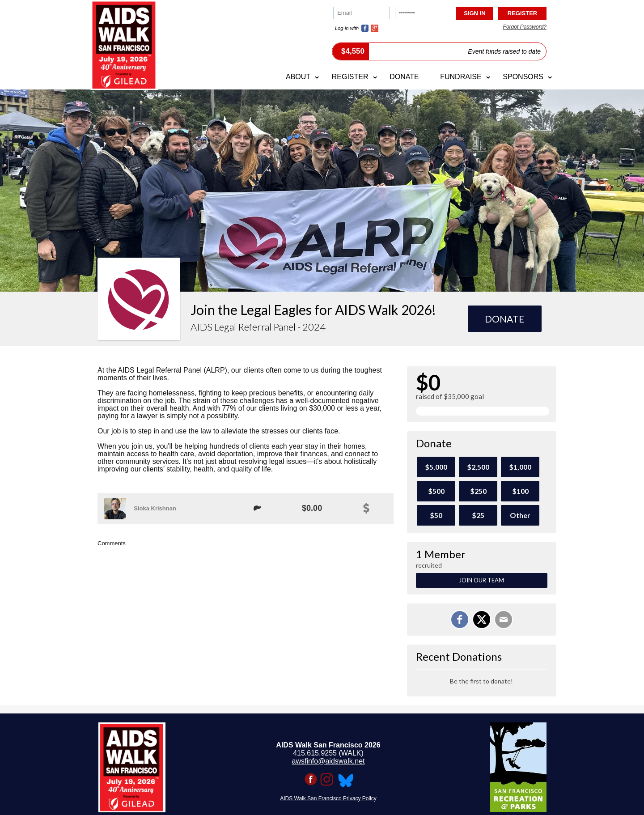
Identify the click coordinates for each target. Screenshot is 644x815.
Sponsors (523, 77)
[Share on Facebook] (460, 620)
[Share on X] (482, 620)
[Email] (504, 620)
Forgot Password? (525, 27)
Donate (404, 77)
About (298, 77)
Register (350, 77)
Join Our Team (481, 580)
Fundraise (461, 77)
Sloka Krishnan (155, 508)
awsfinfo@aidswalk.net (328, 761)
